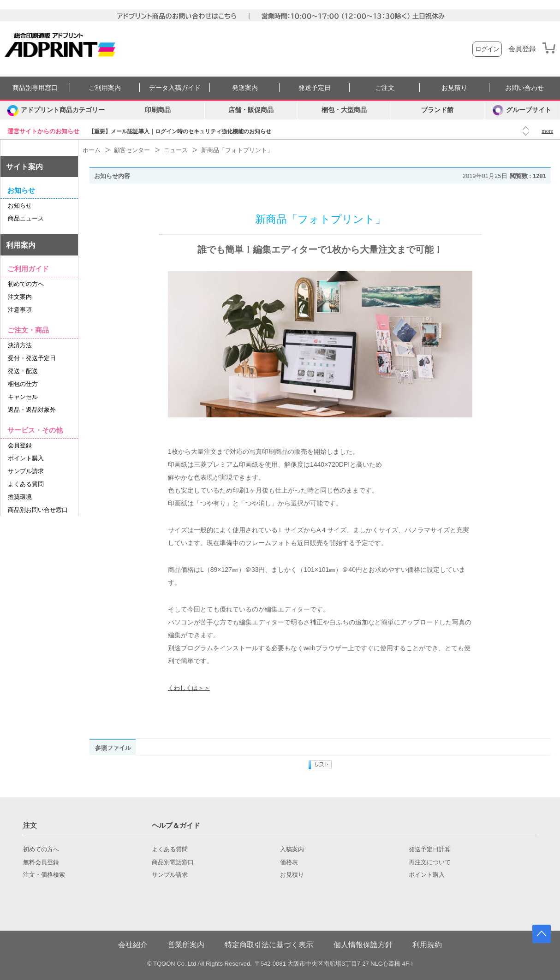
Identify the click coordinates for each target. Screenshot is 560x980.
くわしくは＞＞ (189, 688)
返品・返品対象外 (32, 410)
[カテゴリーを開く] (56, 110)
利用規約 (427, 945)
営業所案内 (186, 945)
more (547, 131)
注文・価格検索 (44, 875)
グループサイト (522, 110)
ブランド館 (437, 110)
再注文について (430, 862)
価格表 (289, 862)
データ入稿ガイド (175, 88)
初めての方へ (26, 284)
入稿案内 (292, 849)
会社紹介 (133, 945)
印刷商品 (158, 110)
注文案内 (20, 297)
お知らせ (20, 205)
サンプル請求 (26, 471)
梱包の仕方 (23, 384)
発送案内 (245, 88)
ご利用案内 (105, 88)
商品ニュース (26, 218)
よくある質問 (26, 484)
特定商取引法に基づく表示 (269, 945)
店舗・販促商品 (251, 110)
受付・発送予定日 (32, 358)
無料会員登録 (41, 862)
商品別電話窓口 (173, 862)
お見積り (454, 88)
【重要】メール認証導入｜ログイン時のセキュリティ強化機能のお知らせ (180, 131)
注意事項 (20, 310)
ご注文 (385, 88)
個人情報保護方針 (363, 945)
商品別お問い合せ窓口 (38, 510)
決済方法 (20, 345)
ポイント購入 (26, 458)
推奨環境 (20, 497)
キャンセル (23, 397)
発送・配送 (23, 371)
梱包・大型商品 (344, 110)
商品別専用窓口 (35, 88)
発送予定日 (315, 88)
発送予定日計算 (430, 849)
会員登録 (522, 49)
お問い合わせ (524, 88)
